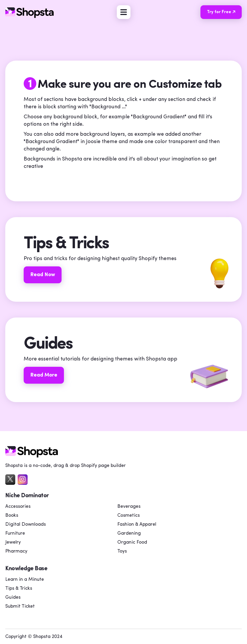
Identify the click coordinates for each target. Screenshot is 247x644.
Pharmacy (16, 551)
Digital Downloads (26, 525)
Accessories (18, 507)
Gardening (129, 533)
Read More (44, 375)
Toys (122, 551)
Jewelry (13, 542)
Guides (13, 597)
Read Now (43, 275)
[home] (32, 456)
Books (12, 516)
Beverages (129, 507)
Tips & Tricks (19, 589)
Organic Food (132, 542)
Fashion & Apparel (137, 525)
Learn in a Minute (25, 580)
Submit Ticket (20, 606)
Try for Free (223, 12)
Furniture (15, 533)
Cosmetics (128, 516)
